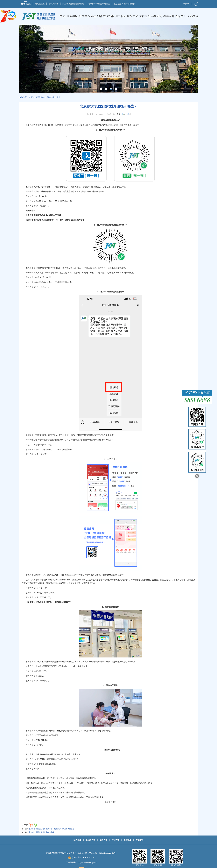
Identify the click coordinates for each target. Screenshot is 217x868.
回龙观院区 (40, 4)
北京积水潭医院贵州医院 (73, 4)
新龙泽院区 (53, 4)
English (186, 4)
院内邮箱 (77, 840)
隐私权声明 (90, 840)
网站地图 (128, 840)
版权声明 (103, 840)
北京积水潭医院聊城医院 (124, 4)
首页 (31, 97)
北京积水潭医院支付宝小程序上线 (41, 832)
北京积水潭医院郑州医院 (99, 4)
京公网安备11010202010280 (83, 858)
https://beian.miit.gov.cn (88, 862)
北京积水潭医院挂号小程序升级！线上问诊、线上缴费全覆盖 (52, 829)
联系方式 (116, 840)
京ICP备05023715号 (107, 853)
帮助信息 (140, 840)
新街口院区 (26, 4)
